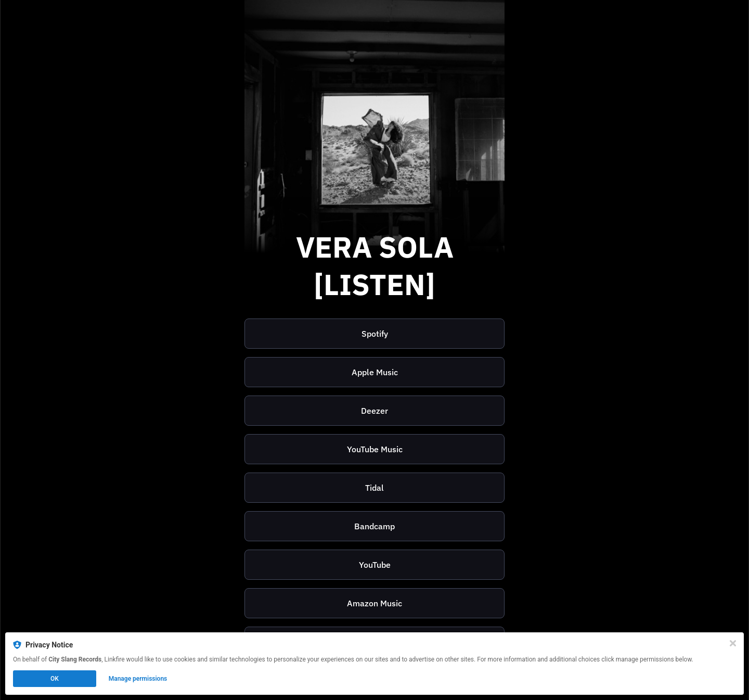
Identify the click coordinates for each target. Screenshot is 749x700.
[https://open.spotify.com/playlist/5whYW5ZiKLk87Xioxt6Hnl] (374, 334)
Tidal (374, 488)
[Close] (733, 643)
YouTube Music (375, 449)
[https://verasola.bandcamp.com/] (374, 526)
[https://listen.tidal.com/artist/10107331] (374, 488)
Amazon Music (374, 603)
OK (55, 679)
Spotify (375, 334)
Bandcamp (374, 526)
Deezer (374, 411)
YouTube (375, 565)
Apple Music (375, 372)
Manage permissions (138, 679)
